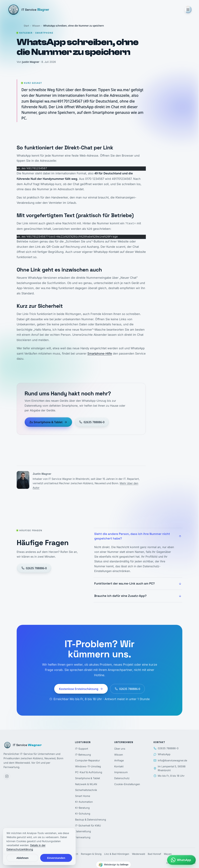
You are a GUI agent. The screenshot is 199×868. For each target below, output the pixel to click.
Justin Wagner (31, 62)
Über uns (120, 749)
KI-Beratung (82, 808)
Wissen (36, 26)
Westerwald (138, 854)
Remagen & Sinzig (91, 854)
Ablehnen (23, 858)
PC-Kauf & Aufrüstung (89, 772)
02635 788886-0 (166, 748)
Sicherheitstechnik (86, 790)
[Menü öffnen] (188, 10)
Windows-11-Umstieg (88, 766)
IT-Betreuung (83, 755)
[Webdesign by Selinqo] (113, 865)
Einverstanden (56, 858)
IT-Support (82, 749)
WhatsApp (162, 754)
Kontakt (119, 766)
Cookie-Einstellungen (127, 784)
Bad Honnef (154, 854)
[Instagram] (7, 776)
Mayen (168, 854)
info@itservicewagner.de (170, 760)
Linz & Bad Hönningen (117, 854)
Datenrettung (83, 831)
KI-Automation (84, 802)
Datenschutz (122, 778)
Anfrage (119, 760)
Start (26, 26)
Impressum (121, 772)
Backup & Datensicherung (91, 820)
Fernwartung (83, 837)
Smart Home (83, 796)
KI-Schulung (83, 814)
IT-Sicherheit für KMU (88, 826)
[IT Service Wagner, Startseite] (28, 10)
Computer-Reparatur (87, 760)
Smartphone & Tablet (88, 778)
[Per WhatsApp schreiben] (181, 860)
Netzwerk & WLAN (86, 784)
